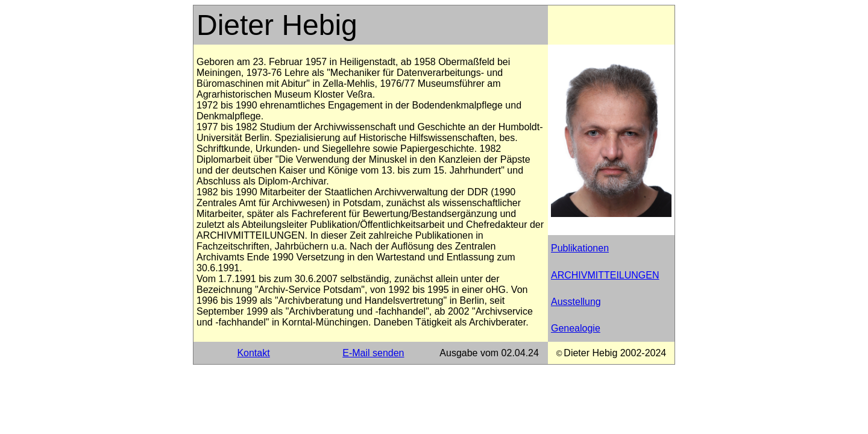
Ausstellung (576, 302)
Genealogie (576, 328)
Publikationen (580, 248)
